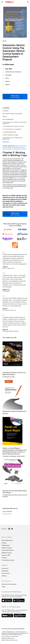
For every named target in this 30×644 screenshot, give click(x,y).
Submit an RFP (6, 555)
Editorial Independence (8, 638)
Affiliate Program (7, 553)
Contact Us (5, 568)
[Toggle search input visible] (28, 2)
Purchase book (7, 514)
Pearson (8, 85)
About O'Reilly (7, 537)
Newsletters (5, 571)
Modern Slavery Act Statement (10, 640)
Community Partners (8, 550)
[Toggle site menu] (2, 2)
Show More (6, 142)
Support (5, 565)
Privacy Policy (6, 573)
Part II (18, 178)
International (6, 581)
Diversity (4, 558)
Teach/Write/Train (7, 540)
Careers (4, 543)
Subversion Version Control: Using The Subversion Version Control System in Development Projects (15, 147)
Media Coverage (7, 548)
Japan (4, 587)
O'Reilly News (6, 545)
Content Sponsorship (8, 560)
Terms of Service (6, 637)
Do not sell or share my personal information (13, 629)
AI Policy (4, 576)
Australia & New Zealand (9, 584)
